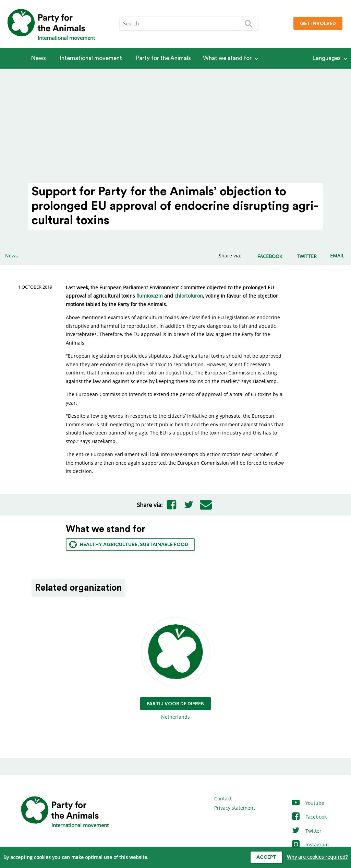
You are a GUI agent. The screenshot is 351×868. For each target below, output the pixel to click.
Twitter (306, 831)
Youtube (308, 803)
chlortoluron (189, 296)
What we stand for (227, 58)
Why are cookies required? (317, 857)
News (38, 58)
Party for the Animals (163, 58)
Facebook (309, 817)
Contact (223, 798)
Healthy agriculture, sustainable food (129, 545)
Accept (266, 857)
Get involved (318, 24)
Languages (326, 58)
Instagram (310, 844)
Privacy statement (235, 808)
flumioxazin (150, 296)
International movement (91, 58)
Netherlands (176, 669)
